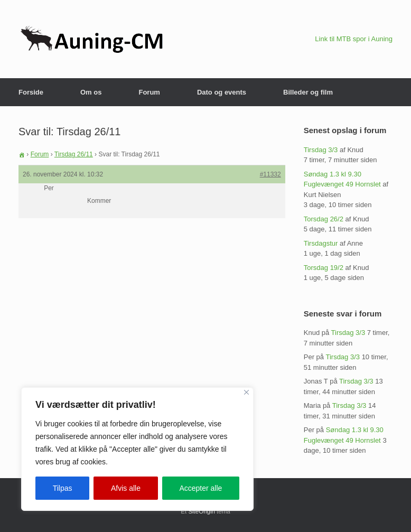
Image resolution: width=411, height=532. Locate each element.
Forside (31, 92)
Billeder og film (308, 92)
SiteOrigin (202, 511)
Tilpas (63, 488)
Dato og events (222, 92)
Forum (149, 92)
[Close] (246, 392)
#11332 (270, 174)
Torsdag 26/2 (324, 219)
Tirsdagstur (321, 243)
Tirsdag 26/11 (74, 154)
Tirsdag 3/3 (321, 150)
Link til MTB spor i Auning (354, 39)
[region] (137, 449)
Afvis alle (126, 488)
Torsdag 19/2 (324, 268)
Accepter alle (200, 488)
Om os (91, 92)
